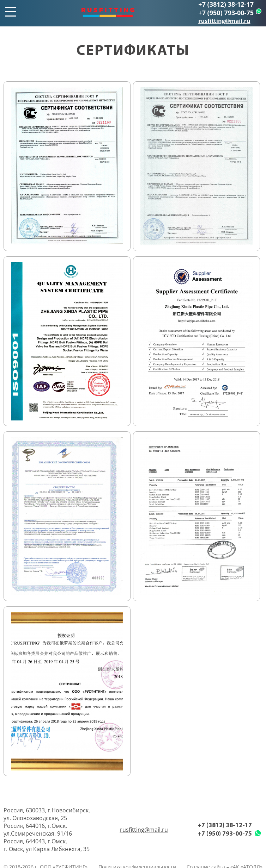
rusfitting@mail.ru (224, 21)
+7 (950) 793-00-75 (226, 13)
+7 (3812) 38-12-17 (226, 4)
